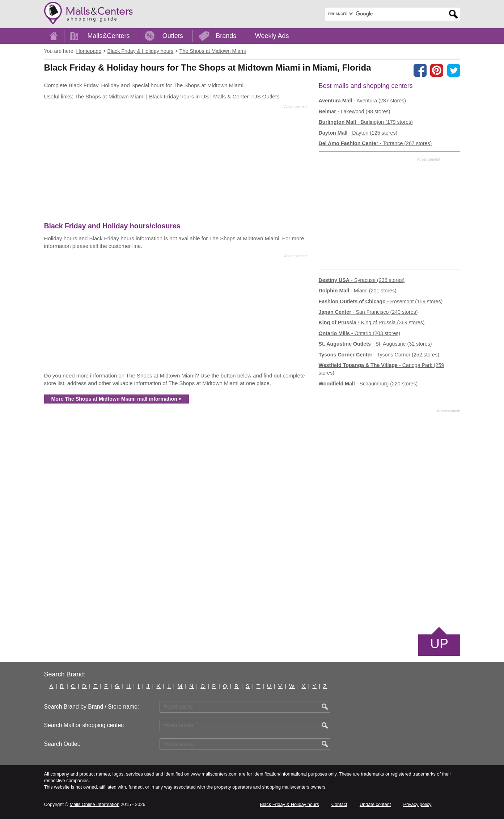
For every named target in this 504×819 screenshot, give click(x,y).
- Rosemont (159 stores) (381, 301)
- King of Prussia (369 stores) (372, 322)
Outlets (173, 36)
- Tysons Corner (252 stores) (379, 355)
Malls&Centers (109, 36)
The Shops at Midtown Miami (109, 96)
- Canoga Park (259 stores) (382, 369)
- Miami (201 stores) (358, 291)
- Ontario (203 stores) (360, 333)
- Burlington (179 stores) (366, 122)
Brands (226, 36)
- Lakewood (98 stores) (355, 111)
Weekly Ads (272, 36)
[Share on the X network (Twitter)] (454, 70)
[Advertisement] (176, 165)
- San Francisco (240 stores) (368, 312)
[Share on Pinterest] (437, 70)
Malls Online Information (95, 804)
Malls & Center (231, 96)
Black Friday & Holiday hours (289, 804)
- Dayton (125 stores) (358, 133)
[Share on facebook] (420, 70)
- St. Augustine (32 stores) (375, 344)
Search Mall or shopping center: (84, 725)
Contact (339, 804)
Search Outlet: (62, 744)
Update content (375, 804)
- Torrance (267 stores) (375, 143)
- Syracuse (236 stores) (362, 280)
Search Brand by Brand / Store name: (92, 707)
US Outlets (266, 96)
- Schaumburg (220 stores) (368, 384)
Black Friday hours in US (179, 96)
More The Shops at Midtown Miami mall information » (117, 399)
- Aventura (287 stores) (363, 101)
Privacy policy (418, 804)
